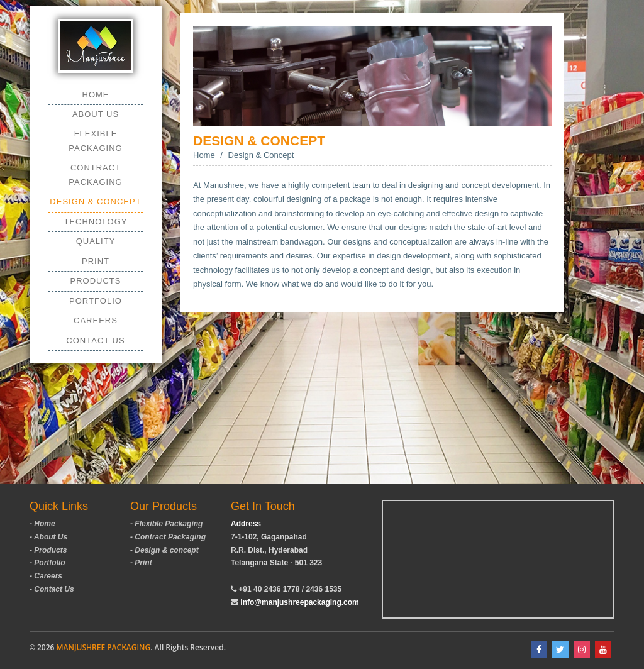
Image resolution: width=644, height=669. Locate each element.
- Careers (46, 576)
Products (96, 281)
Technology (95, 222)
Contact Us (95, 340)
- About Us (48, 537)
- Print (141, 563)
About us (96, 114)
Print (96, 261)
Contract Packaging (95, 174)
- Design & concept (164, 550)
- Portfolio (47, 563)
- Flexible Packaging (166, 524)
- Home (42, 524)
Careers (96, 320)
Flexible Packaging (95, 141)
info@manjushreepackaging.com (299, 602)
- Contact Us (52, 589)
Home (96, 95)
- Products (48, 550)
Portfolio (96, 301)
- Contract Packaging (168, 537)
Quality (96, 241)
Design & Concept (95, 202)
